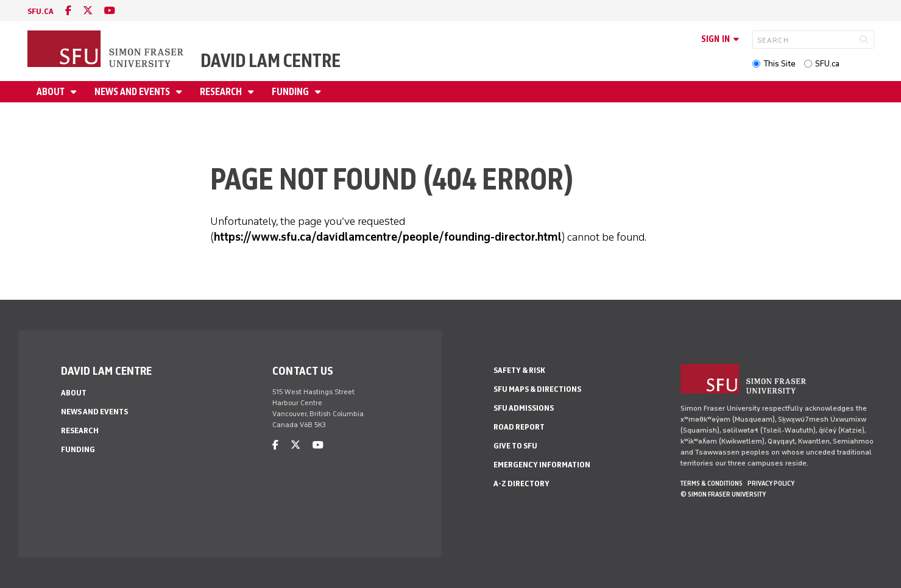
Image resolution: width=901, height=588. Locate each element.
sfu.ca (41, 11)
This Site (779, 64)
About (51, 92)
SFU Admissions (524, 408)
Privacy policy (771, 483)
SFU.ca (827, 64)
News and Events (133, 92)
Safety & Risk (519, 370)
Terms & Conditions (712, 483)
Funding (291, 92)
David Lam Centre (270, 61)
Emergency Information (542, 465)
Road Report (519, 427)
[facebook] (68, 11)
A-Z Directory (521, 484)
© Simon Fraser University (723, 494)
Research (222, 92)
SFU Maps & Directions (537, 389)
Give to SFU (515, 446)
